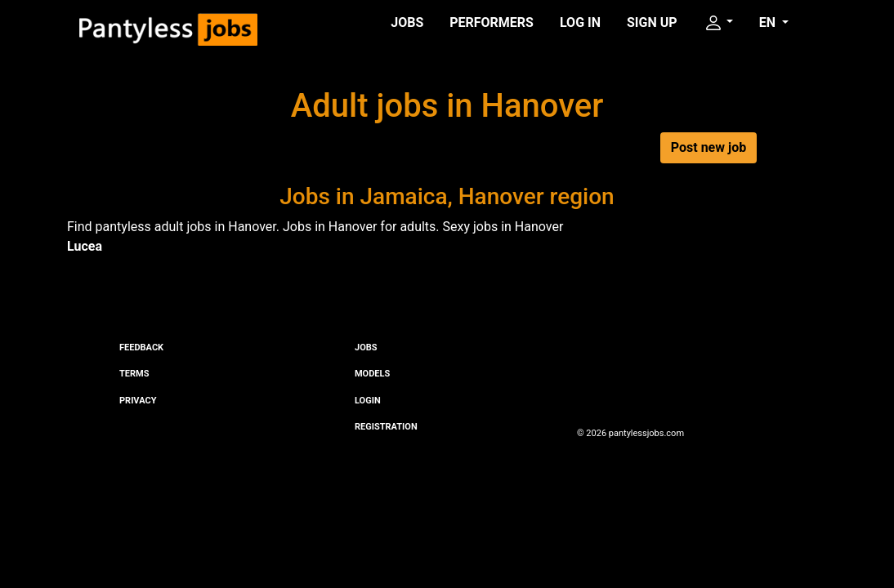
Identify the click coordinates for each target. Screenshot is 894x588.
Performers (492, 22)
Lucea (85, 246)
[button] (718, 23)
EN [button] (769, 22)
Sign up (652, 22)
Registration (386, 427)
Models (372, 374)
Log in (580, 22)
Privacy (138, 401)
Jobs (407, 22)
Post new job (708, 147)
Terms (134, 374)
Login (368, 401)
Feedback (141, 347)
